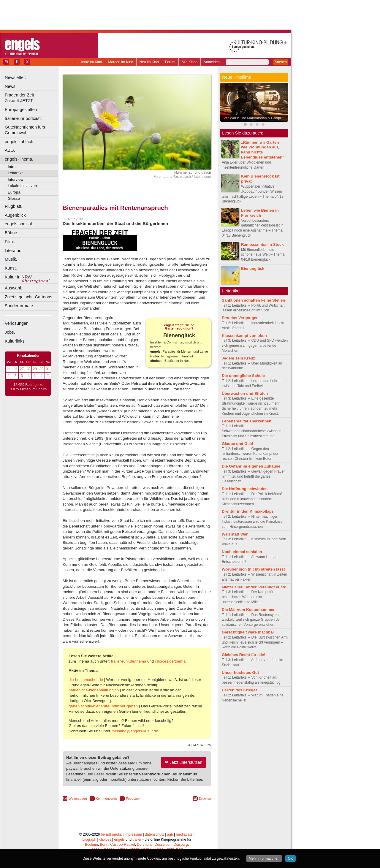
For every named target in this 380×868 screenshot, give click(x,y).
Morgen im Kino (121, 62)
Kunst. (11, 268)
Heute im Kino (91, 62)
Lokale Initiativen (22, 186)
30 (41, 369)
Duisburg (181, 845)
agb (170, 834)
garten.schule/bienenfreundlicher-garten (103, 706)
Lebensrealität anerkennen (247, 421)
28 (28, 369)
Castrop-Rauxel (122, 845)
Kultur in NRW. (19, 277)
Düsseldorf (163, 845)
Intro (12, 167)
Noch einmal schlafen (242, 552)
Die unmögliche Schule (243, 376)
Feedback (133, 799)
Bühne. (12, 233)
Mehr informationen (264, 859)
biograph (89, 840)
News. (11, 86)
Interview (16, 179)
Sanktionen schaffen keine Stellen (253, 300)
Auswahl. (13, 288)
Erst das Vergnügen (240, 318)
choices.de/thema (170, 661)
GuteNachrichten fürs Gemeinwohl (25, 130)
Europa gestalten (21, 110)
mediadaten (185, 834)
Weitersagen (78, 799)
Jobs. (10, 332)
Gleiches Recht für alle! (244, 655)
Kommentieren (107, 799)
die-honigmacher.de (86, 680)
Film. (9, 242)
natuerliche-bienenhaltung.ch (94, 690)
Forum (170, 62)
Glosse (14, 198)
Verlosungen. (17, 323)
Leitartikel (16, 173)
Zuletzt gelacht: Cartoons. (29, 297)
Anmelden (212, 62)
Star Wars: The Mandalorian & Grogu (252, 118)
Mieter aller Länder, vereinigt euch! (254, 587)
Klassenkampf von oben (244, 336)
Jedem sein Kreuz (238, 358)
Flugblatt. (14, 206)
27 (22, 369)
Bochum (91, 845)
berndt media (111, 834)
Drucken (205, 799)
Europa (14, 192)
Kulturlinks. (15, 341)
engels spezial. (19, 224)
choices (105, 840)
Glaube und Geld (237, 444)
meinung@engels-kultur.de (135, 731)
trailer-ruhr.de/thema (129, 661)
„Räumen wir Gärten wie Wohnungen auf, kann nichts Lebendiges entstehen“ (263, 150)
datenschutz (155, 834)
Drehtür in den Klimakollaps (248, 511)
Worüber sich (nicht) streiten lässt (253, 569)
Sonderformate (19, 306)
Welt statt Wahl (236, 534)
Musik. (11, 259)
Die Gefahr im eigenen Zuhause (251, 466)
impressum (133, 834)
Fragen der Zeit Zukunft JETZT (32, 98)
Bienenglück (253, 269)
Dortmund (145, 845)
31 (48, 369)
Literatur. (13, 251)
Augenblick (15, 215)
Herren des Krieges (240, 690)
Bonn (104, 845)
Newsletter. (15, 77)
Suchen (281, 62)
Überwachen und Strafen (245, 393)
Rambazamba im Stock (262, 244)
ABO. (10, 150)
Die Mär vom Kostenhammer (248, 610)
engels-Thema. (19, 159)
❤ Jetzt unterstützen (183, 762)
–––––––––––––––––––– (28, 315)
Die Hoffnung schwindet (244, 489)
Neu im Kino (149, 62)
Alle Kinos (190, 62)
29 (35, 369)
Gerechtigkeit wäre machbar (248, 632)
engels (119, 840)
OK (290, 859)
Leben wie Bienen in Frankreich (260, 213)
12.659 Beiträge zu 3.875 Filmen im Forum (28, 387)
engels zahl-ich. (20, 142)
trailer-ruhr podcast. (23, 118)
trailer (137, 840)
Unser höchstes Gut (240, 673)
